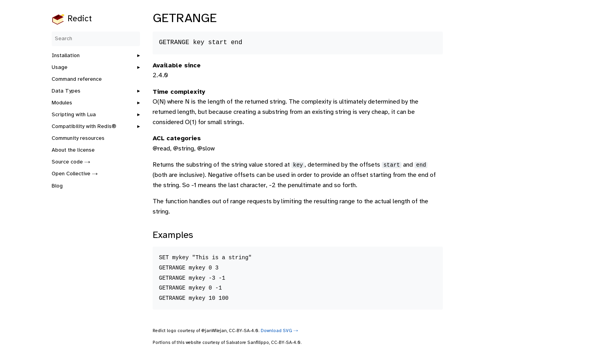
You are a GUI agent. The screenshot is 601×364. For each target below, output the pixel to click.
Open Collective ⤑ (75, 174)
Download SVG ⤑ (279, 331)
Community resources (78, 138)
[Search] (96, 39)
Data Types (66, 91)
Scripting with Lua (74, 115)
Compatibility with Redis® (84, 127)
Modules (62, 103)
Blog (57, 186)
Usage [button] (60, 68)
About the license (73, 150)
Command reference (77, 79)
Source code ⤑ (71, 162)
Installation (66, 56)
